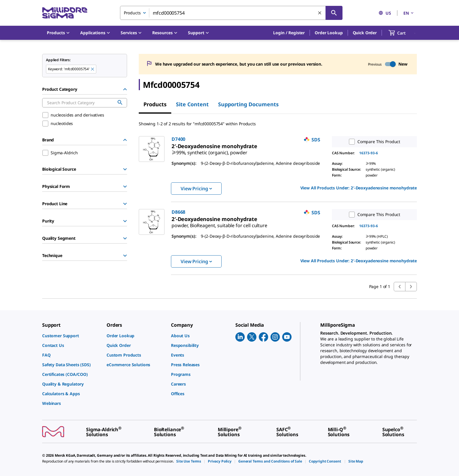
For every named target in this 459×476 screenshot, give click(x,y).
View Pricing (196, 189)
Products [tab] (155, 104)
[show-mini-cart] (402, 33)
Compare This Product (373, 142)
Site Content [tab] (192, 104)
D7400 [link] (178, 139)
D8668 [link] (178, 212)
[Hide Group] (125, 89)
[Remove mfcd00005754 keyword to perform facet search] (93, 69)
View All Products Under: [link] (359, 188)
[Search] (334, 13)
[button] (289, 33)
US (385, 13)
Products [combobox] (132, 13)
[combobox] (231, 13)
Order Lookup (329, 33)
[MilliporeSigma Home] (65, 13)
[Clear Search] (320, 13)
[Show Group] (125, 169)
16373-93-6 (369, 153)
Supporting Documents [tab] (248, 104)
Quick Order (365, 33)
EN (409, 13)
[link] (209, 150)
